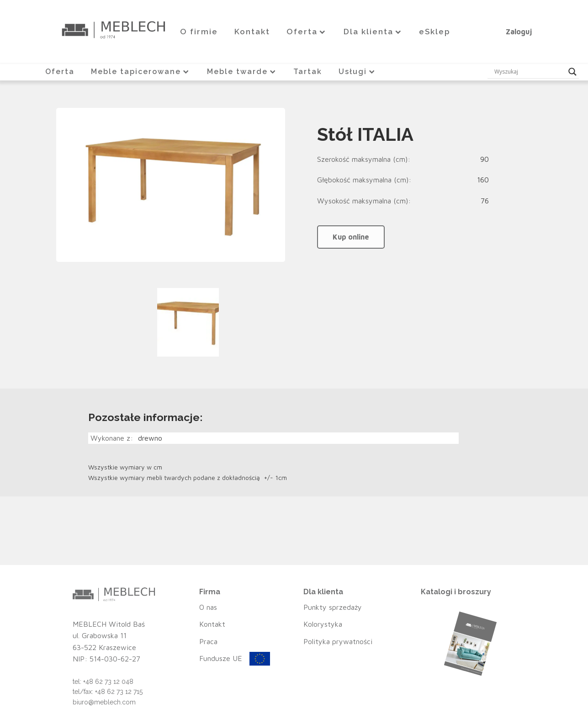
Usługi (358, 71)
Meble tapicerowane (141, 71)
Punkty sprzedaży (333, 607)
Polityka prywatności (338, 641)
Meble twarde (242, 71)
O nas (208, 607)
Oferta (307, 32)
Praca (208, 641)
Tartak (308, 71)
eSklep (435, 32)
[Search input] (529, 71)
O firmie (199, 32)
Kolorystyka (323, 624)
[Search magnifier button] (572, 71)
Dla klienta (373, 32)
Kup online (351, 236)
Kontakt (252, 32)
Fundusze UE (221, 658)
